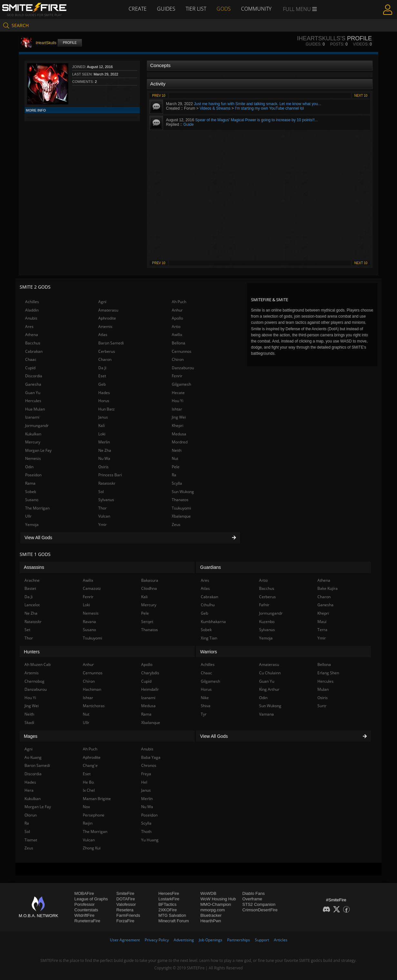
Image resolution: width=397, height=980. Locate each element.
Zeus (176, 525)
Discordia (34, 376)
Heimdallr (150, 689)
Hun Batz (107, 409)
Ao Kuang (33, 757)
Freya (146, 774)
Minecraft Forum (174, 921)
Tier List (196, 9)
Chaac (31, 359)
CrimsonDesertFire (260, 910)
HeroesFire (169, 893)
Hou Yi (178, 401)
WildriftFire (84, 915)
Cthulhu (208, 605)
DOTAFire (126, 899)
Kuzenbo (267, 622)
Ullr (28, 516)
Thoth (146, 832)
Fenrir (177, 376)
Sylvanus (106, 500)
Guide (189, 124)
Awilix (177, 335)
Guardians (211, 567)
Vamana (266, 714)
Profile (70, 43)
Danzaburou (183, 368)
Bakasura (150, 580)
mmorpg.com (213, 910)
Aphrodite (107, 318)
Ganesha (33, 384)
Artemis (105, 327)
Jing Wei (179, 417)
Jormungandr (37, 426)
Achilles (32, 302)
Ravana (89, 622)
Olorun (31, 815)
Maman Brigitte (97, 799)
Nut (175, 458)
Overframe (252, 899)
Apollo (177, 318)
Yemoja (32, 525)
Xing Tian (209, 638)
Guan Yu (33, 393)
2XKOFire (167, 910)
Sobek (31, 492)
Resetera (125, 910)
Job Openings (211, 940)
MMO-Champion (216, 904)
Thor (102, 508)
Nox (86, 807)
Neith (177, 450)
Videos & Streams (215, 108)
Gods (224, 9)
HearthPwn (211, 921)
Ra (174, 475)
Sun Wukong (183, 492)
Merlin (104, 442)
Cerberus (107, 351)
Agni (102, 302)
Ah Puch (179, 302)
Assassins (34, 567)
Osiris (103, 467)
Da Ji (102, 368)
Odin (29, 467)
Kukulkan (33, 434)
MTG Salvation (172, 915)
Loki (102, 434)
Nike (205, 698)
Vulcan (104, 516)
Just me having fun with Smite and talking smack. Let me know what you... (258, 104)
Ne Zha (105, 450)
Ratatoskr (107, 483)
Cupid (30, 368)
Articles (281, 940)
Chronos (149, 765)
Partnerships (239, 940)
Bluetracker (211, 915)
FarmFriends (128, 915)
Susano (32, 500)
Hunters (32, 652)
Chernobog (34, 681)
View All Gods (130, 538)
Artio (176, 327)
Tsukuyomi (181, 508)
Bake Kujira (328, 588)
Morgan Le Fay (38, 450)
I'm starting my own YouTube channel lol (269, 108)
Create (138, 9)
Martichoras (94, 706)
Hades (104, 393)
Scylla (177, 483)
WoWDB (208, 893)
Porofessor (85, 904)
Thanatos (180, 500)
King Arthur (269, 689)
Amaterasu (108, 310)
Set (27, 630)
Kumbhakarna (213, 622)
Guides (166, 9)
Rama (30, 483)
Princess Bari (110, 475)
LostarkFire (169, 899)
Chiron (178, 359)
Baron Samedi (111, 343)
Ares (29, 327)
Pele (176, 467)
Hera (29, 790)
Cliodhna (149, 588)
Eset (102, 376)
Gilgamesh (181, 384)
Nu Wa (104, 458)
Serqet (147, 622)
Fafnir (264, 605)
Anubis (31, 318)
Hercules (33, 401)
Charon (105, 359)
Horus (104, 401)
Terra (322, 630)
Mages (31, 736)
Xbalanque (181, 516)
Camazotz (92, 588)
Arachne (32, 580)
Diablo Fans (253, 893)
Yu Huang (150, 840)
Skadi (29, 723)
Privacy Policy (157, 940)
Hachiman (92, 689)
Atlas (103, 335)
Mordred (180, 442)
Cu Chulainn (270, 673)
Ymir (102, 525)
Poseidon (33, 475)
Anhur (177, 310)
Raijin (88, 823)
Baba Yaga (151, 757)
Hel (144, 782)
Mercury (33, 442)
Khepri (178, 426)
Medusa (179, 434)
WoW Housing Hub (218, 899)
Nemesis (33, 458)
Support (262, 940)
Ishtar (177, 409)
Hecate (178, 393)
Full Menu (300, 9)
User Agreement (125, 940)
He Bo (88, 782)
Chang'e (90, 765)
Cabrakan (34, 351)
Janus (103, 417)
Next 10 (361, 96)
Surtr (322, 706)
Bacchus (33, 343)
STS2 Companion (259, 904)
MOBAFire (84, 893)
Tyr (204, 714)
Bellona (179, 343)
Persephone (94, 815)
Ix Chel (89, 790)
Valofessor (126, 904)
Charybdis (150, 673)
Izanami (32, 417)
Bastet (30, 588)
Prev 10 (159, 96)
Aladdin (32, 310)
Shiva (206, 706)
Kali (102, 426)
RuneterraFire (87, 921)
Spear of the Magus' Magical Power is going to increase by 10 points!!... (257, 120)
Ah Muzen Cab (38, 664)
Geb (102, 384)
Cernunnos (182, 351)
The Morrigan (37, 508)
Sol (101, 492)
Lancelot (32, 605)
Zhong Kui (92, 848)
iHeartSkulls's (321, 38)
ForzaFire (125, 921)
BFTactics (167, 904)
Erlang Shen (328, 673)
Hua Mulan (35, 409)
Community (256, 9)
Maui (322, 622)
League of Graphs (91, 899)
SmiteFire (125, 893)
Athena (32, 335)
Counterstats (86, 910)
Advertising (184, 940)
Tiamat (31, 840)
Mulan (323, 689)
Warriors (208, 652)
